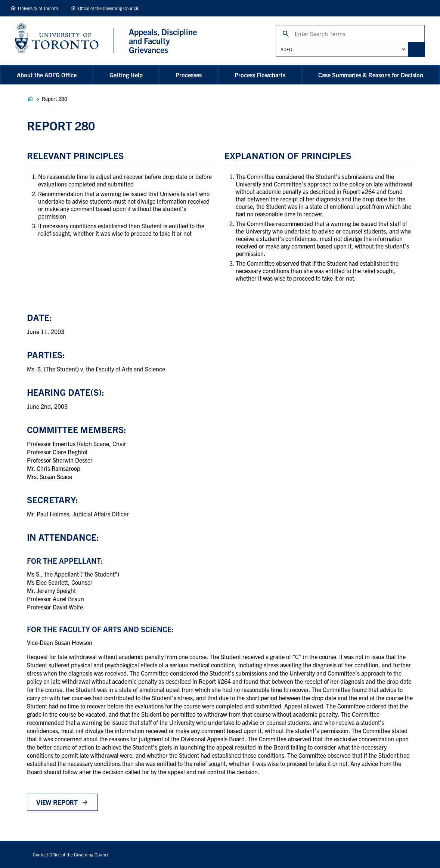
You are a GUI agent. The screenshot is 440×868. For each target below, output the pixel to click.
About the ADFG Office (47, 75)
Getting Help (126, 75)
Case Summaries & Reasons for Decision (371, 75)
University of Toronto (38, 8)
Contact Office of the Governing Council (71, 854)
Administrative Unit (275, 42)
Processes (189, 75)
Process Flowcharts (260, 75)
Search (275, 25)
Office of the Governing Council (108, 8)
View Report (57, 802)
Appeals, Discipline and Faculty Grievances (30, 99)
